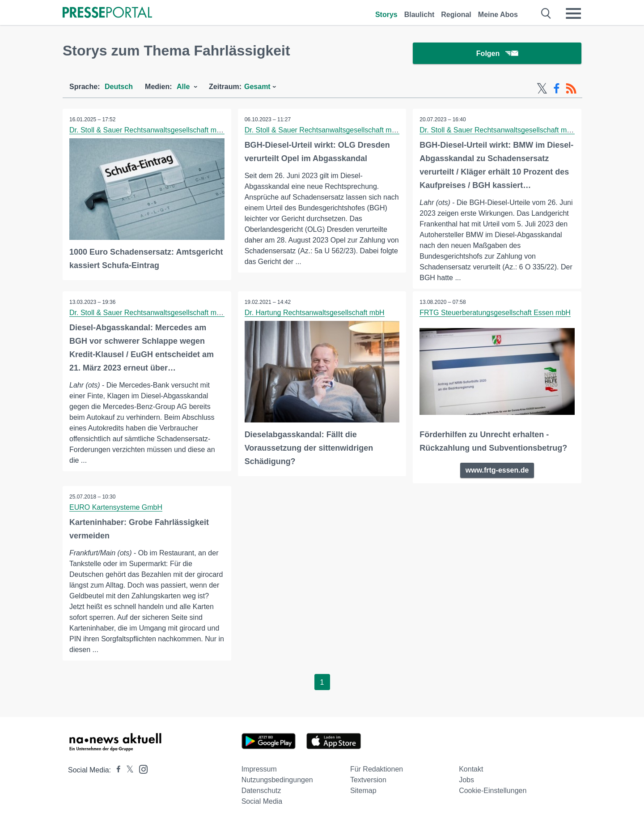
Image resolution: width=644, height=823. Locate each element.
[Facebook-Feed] (557, 89)
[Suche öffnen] (546, 13)
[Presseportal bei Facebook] (116, 770)
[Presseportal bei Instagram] (141, 769)
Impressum (259, 769)
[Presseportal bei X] (127, 770)
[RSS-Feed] (571, 89)
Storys (386, 15)
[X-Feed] (542, 89)
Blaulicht (419, 15)
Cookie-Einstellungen (493, 791)
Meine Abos (498, 15)
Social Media (262, 801)
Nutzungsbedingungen (277, 780)
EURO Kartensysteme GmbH (116, 507)
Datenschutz (261, 791)
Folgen (497, 53)
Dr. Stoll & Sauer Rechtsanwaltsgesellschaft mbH (147, 130)
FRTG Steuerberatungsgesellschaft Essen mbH (495, 313)
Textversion (368, 780)
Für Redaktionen (377, 769)
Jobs (466, 780)
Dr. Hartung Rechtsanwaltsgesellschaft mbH (315, 313)
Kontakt (471, 769)
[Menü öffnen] (573, 13)
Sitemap (363, 791)
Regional (456, 15)
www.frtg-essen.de (497, 470)
